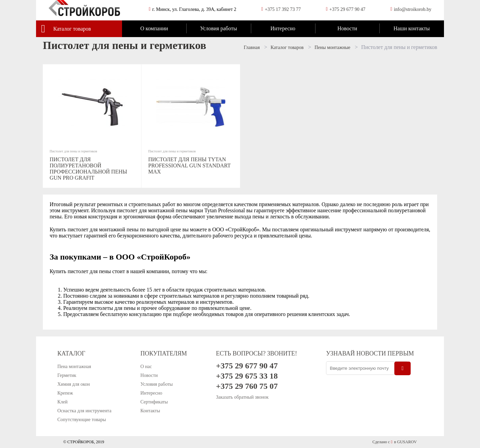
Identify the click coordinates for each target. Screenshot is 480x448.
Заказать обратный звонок (242, 397)
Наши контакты (412, 28)
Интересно (283, 28)
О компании (154, 28)
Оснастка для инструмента (84, 411)
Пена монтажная (74, 367)
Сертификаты (154, 402)
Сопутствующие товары (82, 420)
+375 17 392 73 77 (283, 9)
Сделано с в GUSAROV (395, 442)
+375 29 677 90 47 (347, 9)
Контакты (150, 411)
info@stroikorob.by (413, 9)
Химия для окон (74, 384)
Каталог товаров (72, 29)
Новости (347, 28)
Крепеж (65, 393)
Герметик (67, 375)
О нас (146, 367)
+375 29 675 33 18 (247, 376)
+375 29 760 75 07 (247, 386)
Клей (63, 402)
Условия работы (218, 28)
